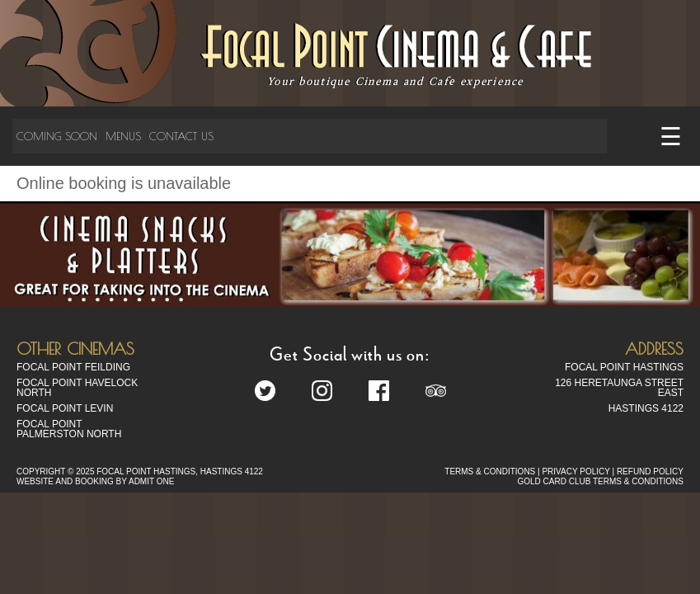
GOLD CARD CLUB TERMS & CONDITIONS (600, 481)
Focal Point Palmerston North (69, 429)
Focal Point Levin (65, 408)
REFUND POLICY (650, 471)
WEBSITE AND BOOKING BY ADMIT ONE (95, 481)
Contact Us (181, 136)
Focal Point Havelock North (77, 388)
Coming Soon (57, 136)
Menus (123, 136)
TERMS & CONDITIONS (490, 471)
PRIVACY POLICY (576, 471)
